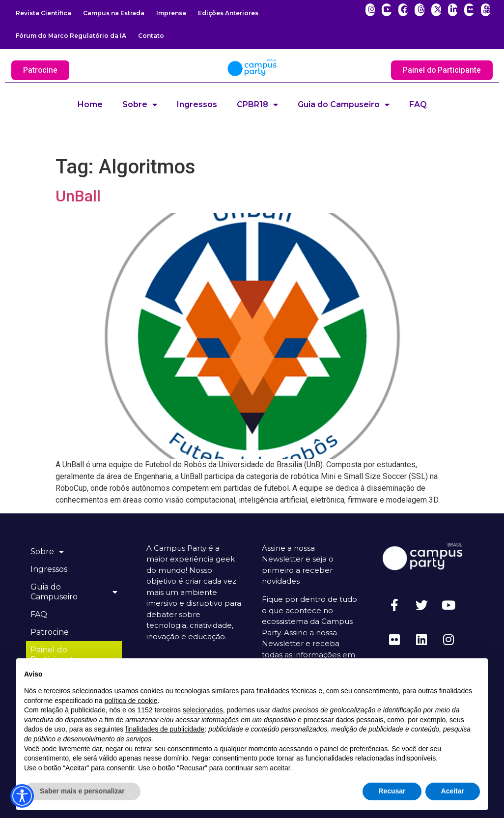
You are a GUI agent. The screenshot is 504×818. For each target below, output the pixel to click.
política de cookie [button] (131, 701)
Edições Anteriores (228, 13)
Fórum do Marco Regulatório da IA (71, 36)
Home (90, 104)
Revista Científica (43, 13)
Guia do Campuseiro (344, 105)
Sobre (140, 105)
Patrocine (50, 632)
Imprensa (171, 13)
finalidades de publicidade (165, 729)
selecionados (203, 710)
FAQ (418, 104)
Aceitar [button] (453, 791)
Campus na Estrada (114, 13)
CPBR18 (257, 105)
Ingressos (197, 104)
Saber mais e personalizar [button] (82, 791)
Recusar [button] (392, 791)
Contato (151, 36)
